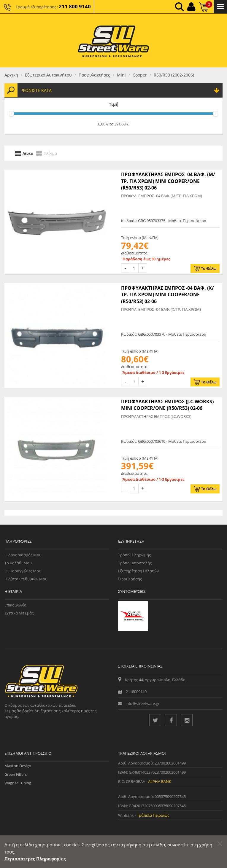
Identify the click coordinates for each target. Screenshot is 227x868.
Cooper (140, 75)
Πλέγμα (50, 153)
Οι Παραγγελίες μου (23, 571)
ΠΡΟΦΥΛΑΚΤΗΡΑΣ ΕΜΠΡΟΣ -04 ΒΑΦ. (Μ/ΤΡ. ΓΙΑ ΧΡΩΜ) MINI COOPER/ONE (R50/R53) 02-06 (168, 181)
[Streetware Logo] (113, 40)
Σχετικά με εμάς (19, 613)
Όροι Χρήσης (130, 579)
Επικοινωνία (15, 605)
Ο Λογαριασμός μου (23, 555)
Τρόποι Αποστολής (135, 563)
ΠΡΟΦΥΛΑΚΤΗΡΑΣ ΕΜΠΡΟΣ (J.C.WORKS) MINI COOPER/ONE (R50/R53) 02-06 (167, 405)
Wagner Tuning (18, 783)
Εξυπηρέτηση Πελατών (138, 571)
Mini (121, 75)
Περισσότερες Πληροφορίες (35, 859)
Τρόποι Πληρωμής (134, 555)
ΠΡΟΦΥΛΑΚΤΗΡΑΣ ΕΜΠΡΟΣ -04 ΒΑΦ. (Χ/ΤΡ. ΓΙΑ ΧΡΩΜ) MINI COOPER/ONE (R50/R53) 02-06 (168, 295)
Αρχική (11, 75)
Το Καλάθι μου (18, 563)
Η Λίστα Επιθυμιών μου (26, 579)
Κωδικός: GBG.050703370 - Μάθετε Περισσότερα (164, 334)
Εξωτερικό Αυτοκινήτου (48, 75)
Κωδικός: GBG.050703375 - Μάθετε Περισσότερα (164, 221)
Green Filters (16, 774)
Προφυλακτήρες (94, 75)
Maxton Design (18, 766)
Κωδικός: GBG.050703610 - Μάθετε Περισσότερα (164, 441)
